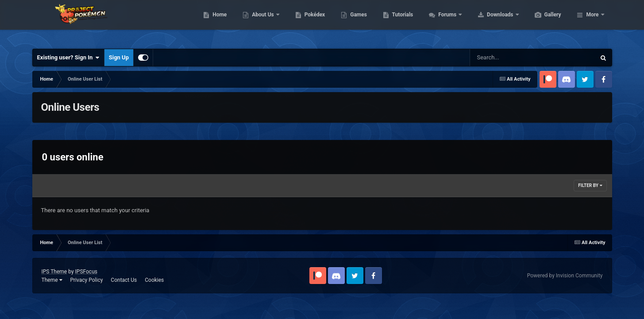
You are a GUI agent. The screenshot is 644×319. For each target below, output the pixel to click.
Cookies (154, 280)
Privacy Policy (86, 280)
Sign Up (119, 57)
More (592, 22)
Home (261, 22)
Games (400, 22)
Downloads (542, 22)
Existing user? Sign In (68, 58)
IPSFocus (86, 272)
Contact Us (124, 280)
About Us (305, 22)
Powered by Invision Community (565, 276)
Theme (52, 280)
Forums (490, 22)
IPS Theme (54, 272)
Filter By (590, 185)
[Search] (510, 58)
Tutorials (444, 22)
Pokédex (357, 22)
